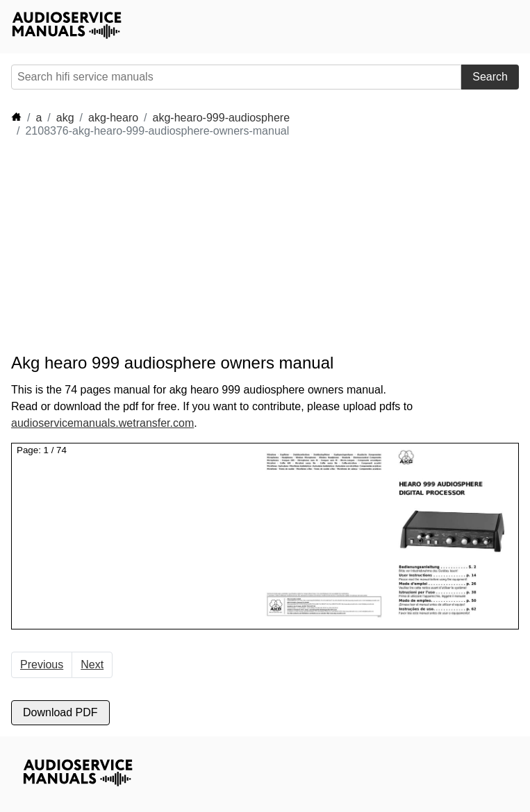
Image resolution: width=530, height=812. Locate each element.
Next (92, 665)
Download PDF (60, 712)
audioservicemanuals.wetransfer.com (102, 423)
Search (490, 77)
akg (65, 118)
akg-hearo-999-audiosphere (221, 118)
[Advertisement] (264, 246)
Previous (42, 665)
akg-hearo (113, 118)
